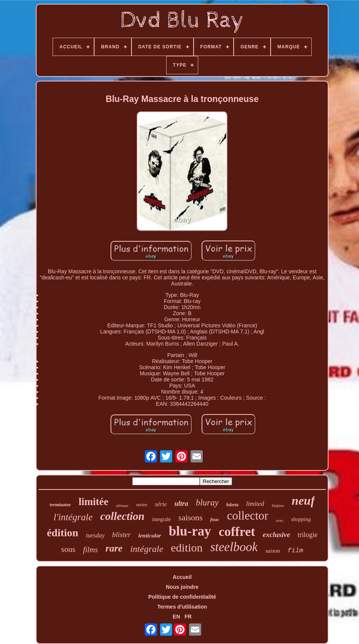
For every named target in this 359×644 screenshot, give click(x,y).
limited (255, 504)
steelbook (234, 547)
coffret (237, 532)
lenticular (150, 536)
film (296, 551)
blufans (278, 505)
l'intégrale (73, 517)
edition (187, 548)
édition (63, 533)
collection (122, 516)
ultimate (122, 506)
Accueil (182, 577)
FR (188, 617)
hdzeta (232, 505)
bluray (207, 503)
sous (68, 549)
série (161, 504)
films (91, 550)
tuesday (95, 535)
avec (280, 520)
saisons (191, 517)
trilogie (308, 535)
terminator (60, 505)
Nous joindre (182, 587)
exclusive (276, 535)
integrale (161, 519)
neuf (303, 501)
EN (176, 617)
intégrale (147, 549)
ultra (181, 504)
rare (114, 548)
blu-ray (190, 531)
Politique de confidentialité (182, 597)
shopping (301, 519)
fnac (215, 519)
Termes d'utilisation (182, 607)
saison (272, 551)
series (142, 505)
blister (121, 535)
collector (247, 516)
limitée (93, 502)
